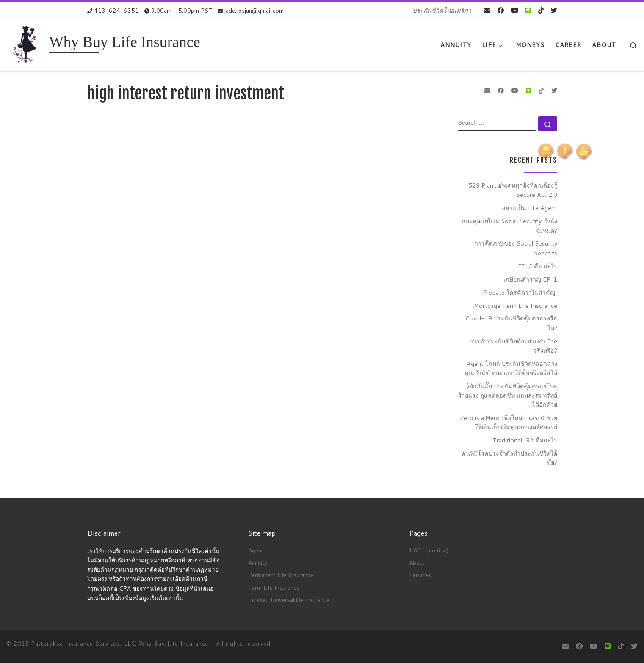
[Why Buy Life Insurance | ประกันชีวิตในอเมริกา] (26, 44)
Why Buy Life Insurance (175, 644)
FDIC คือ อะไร (538, 266)
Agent (256, 550)
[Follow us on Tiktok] (541, 10)
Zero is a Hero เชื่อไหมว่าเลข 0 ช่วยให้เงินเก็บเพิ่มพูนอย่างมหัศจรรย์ (509, 422)
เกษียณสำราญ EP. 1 (530, 279)
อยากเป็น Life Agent (529, 208)
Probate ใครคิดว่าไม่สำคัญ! (520, 292)
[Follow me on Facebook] (501, 10)
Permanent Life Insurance (281, 575)
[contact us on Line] (528, 10)
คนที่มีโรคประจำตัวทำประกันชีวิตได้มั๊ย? (509, 458)
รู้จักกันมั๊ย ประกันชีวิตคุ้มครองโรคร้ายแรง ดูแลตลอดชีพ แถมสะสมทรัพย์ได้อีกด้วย (508, 395)
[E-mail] (487, 10)
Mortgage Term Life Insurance (515, 305)
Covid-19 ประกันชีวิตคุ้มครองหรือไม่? (511, 323)
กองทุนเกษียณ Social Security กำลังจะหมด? (510, 225)
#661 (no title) (429, 550)
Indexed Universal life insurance (289, 600)
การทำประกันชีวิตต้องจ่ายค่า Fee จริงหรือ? (513, 346)
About (417, 562)
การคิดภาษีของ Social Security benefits (516, 248)
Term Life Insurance (274, 587)
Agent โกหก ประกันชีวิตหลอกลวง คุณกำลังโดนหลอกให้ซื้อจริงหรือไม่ (511, 368)
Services (420, 575)
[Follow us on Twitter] (554, 10)
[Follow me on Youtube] (515, 10)
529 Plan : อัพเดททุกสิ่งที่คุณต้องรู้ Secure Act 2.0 (513, 190)
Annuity (258, 562)
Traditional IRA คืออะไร (525, 440)
